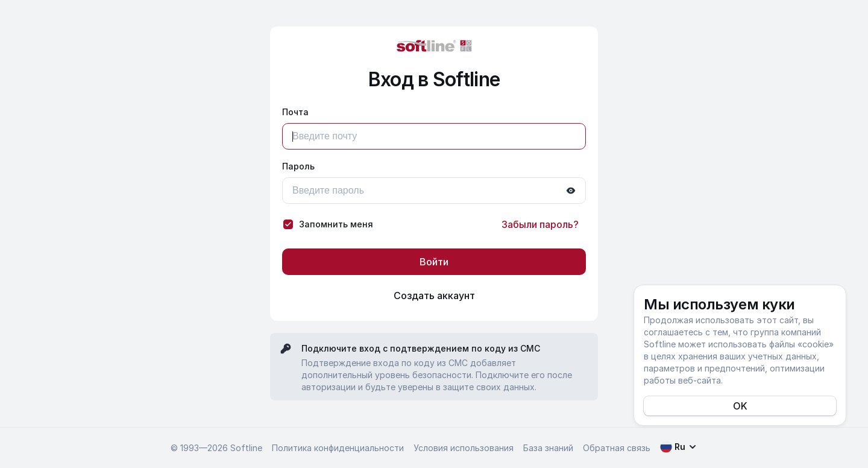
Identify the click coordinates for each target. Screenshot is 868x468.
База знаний (548, 448)
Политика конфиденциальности (338, 448)
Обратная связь (617, 448)
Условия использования (464, 448)
